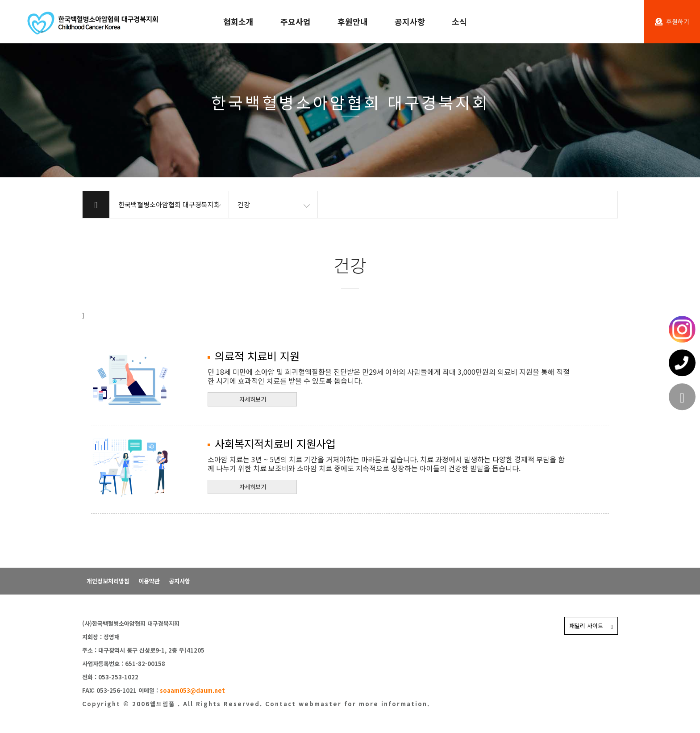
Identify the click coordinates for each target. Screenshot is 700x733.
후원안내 (353, 21)
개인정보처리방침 (108, 581)
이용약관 (149, 581)
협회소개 (238, 21)
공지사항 (410, 21)
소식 (459, 21)
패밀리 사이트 (591, 626)
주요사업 (296, 21)
